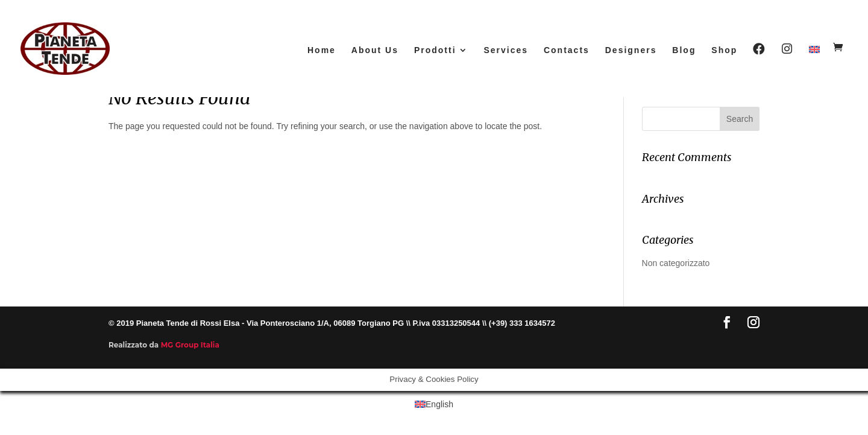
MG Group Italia (190, 345)
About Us (375, 50)
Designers (631, 50)
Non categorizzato (676, 263)
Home (322, 50)
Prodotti (435, 50)
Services (506, 50)
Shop (724, 50)
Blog (684, 50)
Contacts (567, 50)
